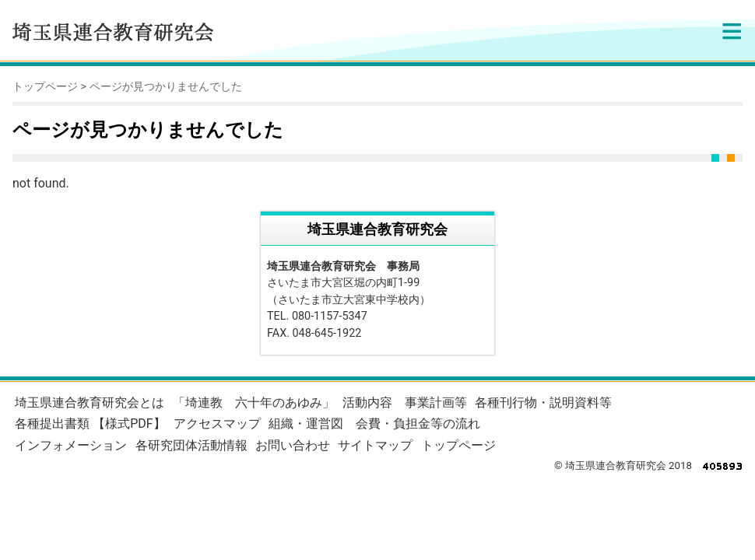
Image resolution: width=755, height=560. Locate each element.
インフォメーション (71, 445)
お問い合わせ (293, 445)
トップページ (45, 87)
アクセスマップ (217, 423)
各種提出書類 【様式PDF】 (90, 423)
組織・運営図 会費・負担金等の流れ (374, 423)
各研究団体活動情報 (191, 445)
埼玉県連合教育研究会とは (90, 402)
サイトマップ (375, 445)
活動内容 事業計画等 (405, 402)
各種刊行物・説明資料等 (543, 402)
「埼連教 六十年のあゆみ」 (254, 402)
